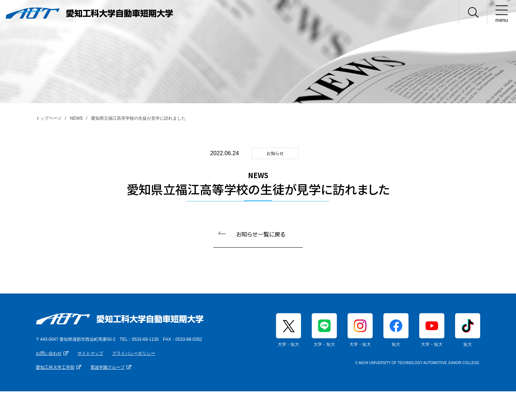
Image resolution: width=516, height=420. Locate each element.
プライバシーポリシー (134, 353)
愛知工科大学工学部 (55, 367)
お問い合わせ (49, 353)
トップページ (49, 118)
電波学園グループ (107, 367)
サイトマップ (90, 353)
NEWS (76, 118)
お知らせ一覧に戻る (261, 234)
